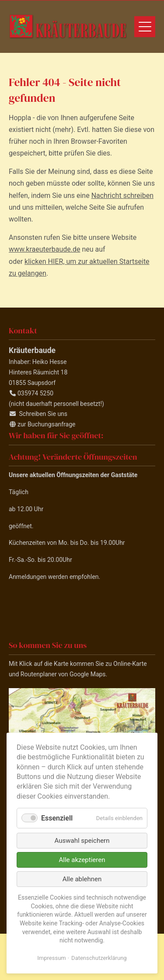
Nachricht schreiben (122, 196)
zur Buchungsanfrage (46, 424)
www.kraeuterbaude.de (44, 249)
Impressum (51, 958)
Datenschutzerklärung (99, 958)
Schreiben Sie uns (43, 414)
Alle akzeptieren (82, 860)
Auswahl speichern (82, 841)
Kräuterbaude (68, 27)
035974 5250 (35, 393)
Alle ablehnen (82, 879)
